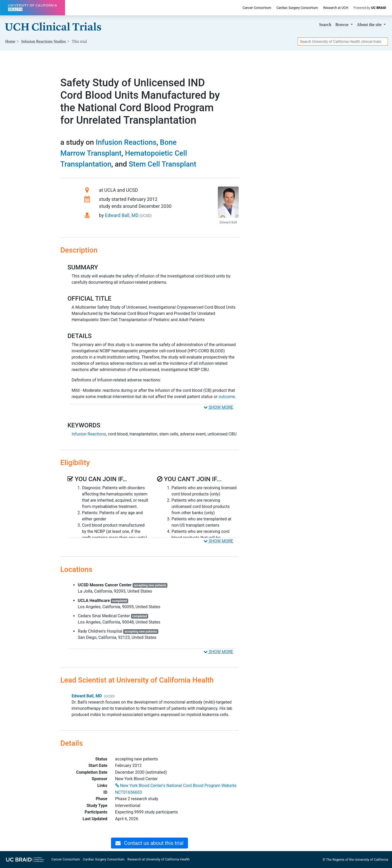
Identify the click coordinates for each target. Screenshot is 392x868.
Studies (44, 41)
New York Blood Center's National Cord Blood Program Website (176, 786)
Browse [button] (342, 25)
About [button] (370, 25)
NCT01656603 (129, 792)
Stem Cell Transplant (162, 164)
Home (10, 41)
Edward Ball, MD (122, 215)
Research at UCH (336, 8)
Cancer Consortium (257, 8)
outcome (227, 397)
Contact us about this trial (149, 843)
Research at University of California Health (158, 859)
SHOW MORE (218, 407)
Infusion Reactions (126, 142)
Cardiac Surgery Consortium (297, 8)
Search (325, 25)
